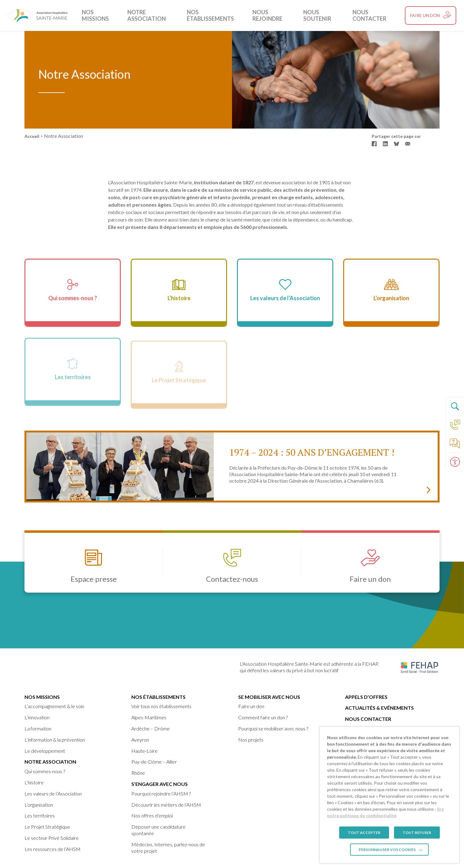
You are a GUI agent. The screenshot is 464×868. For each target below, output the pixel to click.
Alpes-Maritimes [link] (149, 717)
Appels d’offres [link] (366, 697)
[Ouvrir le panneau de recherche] (455, 406)
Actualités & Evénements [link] (379, 708)
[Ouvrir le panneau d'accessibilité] (455, 462)
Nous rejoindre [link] (267, 15)
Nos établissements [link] (213, 15)
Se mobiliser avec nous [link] (269, 697)
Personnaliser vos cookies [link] (387, 850)
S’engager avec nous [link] (160, 784)
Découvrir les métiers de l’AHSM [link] (166, 805)
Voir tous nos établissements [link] (161, 706)
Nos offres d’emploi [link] (152, 815)
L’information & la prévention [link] (55, 740)
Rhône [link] (138, 773)
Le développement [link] (45, 751)
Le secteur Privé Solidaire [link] (52, 838)
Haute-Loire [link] (144, 751)
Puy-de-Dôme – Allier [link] (154, 762)
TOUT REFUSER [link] (417, 833)
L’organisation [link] (39, 805)
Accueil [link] (32, 136)
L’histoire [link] (34, 782)
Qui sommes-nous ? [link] (45, 771)
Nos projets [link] (251, 740)
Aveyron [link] (140, 740)
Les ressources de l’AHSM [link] (53, 849)
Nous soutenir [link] (316, 15)
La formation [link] (38, 728)
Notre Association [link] (153, 15)
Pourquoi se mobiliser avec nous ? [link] (273, 728)
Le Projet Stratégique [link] (47, 827)
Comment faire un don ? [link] (263, 717)
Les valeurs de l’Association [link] (53, 793)
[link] (37, 16)
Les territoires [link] (40, 815)
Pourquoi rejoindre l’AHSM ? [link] (161, 793)
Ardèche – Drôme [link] (151, 728)
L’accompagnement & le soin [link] (54, 706)
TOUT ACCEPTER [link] (364, 833)
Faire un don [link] (251, 706)
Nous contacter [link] (367, 15)
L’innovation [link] (37, 717)
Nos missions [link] (102, 15)
